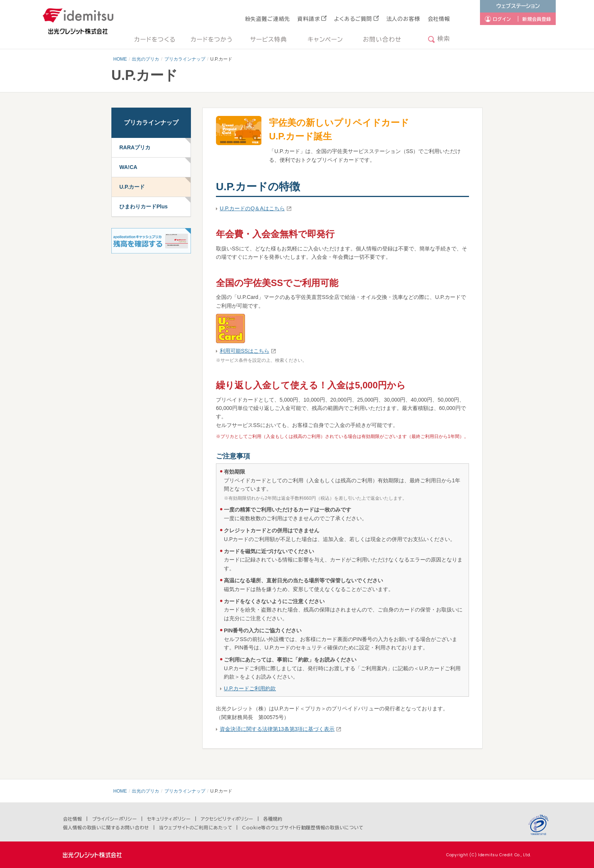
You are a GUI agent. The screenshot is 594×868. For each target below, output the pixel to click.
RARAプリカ (135, 147)
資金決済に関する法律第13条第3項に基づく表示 (277, 729)
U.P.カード (132, 187)
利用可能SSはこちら (245, 351)
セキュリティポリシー (169, 819)
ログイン (502, 19)
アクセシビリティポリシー (227, 819)
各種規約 (273, 819)
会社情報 (439, 19)
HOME (120, 59)
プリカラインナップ (185, 59)
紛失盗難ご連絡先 (268, 19)
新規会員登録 (537, 19)
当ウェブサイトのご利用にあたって (196, 827)
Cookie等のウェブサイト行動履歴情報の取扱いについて (303, 827)
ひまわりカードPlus (144, 206)
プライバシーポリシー (115, 819)
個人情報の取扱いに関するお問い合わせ (106, 827)
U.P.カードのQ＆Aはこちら (252, 208)
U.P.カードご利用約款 (250, 688)
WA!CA (128, 167)
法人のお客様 (403, 19)
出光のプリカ (145, 59)
